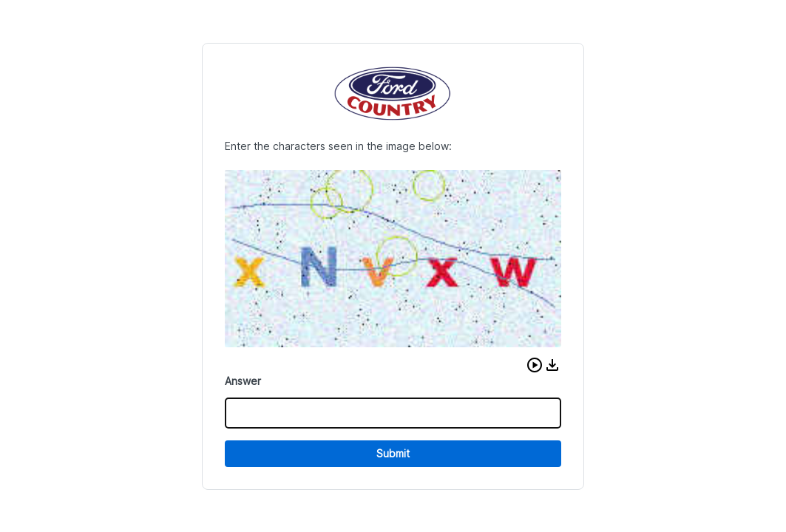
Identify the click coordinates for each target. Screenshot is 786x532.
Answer (243, 381)
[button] (535, 365)
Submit (393, 453)
